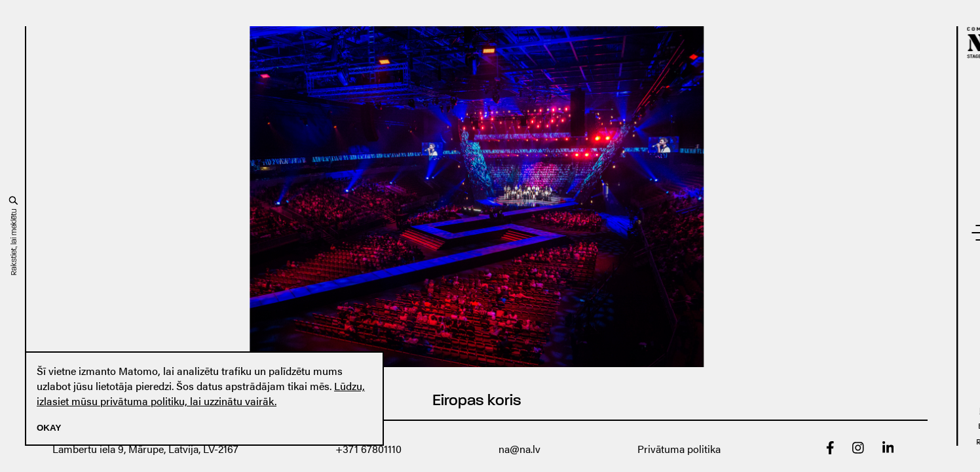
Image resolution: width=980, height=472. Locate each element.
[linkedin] (888, 450)
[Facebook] (830, 450)
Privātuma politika (679, 449)
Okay (49, 428)
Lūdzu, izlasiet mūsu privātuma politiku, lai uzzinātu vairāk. (201, 393)
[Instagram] (858, 450)
